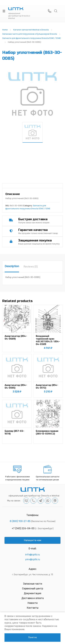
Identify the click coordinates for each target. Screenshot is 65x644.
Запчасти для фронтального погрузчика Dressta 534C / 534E (32, 38)
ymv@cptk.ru (33, 559)
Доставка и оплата (32, 598)
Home (5, 30)
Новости (33, 603)
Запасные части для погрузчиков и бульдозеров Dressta (30, 34)
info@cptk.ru (32, 555)
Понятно (33, 637)
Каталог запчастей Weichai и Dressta (31, 30)
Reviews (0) (31, 267)
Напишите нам (33, 540)
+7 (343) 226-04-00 (23, 528)
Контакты (33, 608)
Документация (32, 593)
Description (12, 266)
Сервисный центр (32, 589)
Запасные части (33, 584)
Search (56, 11)
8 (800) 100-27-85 (20, 521)
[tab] (12, 267)
